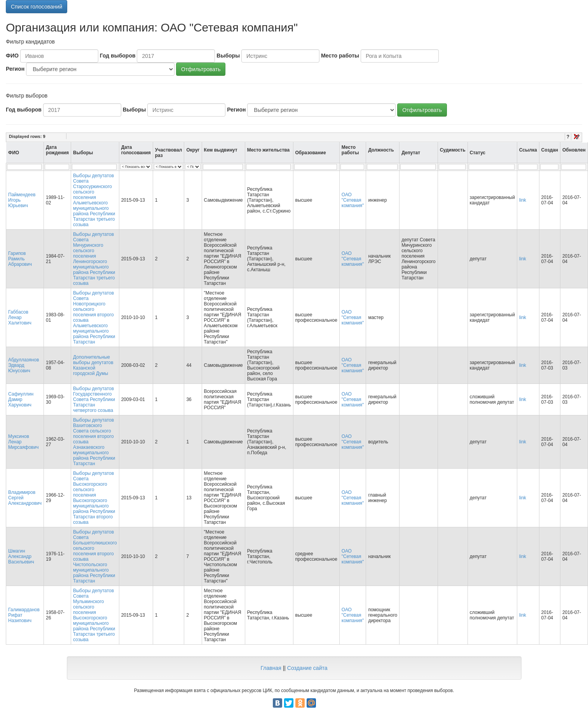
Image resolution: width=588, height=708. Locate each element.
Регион (15, 69)
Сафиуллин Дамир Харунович (21, 399)
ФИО (12, 56)
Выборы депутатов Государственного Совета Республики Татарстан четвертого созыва (94, 399)
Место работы (340, 56)
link (523, 200)
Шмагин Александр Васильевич (21, 556)
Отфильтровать (201, 69)
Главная (271, 668)
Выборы (228, 56)
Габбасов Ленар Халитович (20, 317)
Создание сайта (307, 668)
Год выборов (118, 56)
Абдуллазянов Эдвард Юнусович (24, 365)
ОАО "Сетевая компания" (353, 200)
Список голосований (37, 7)
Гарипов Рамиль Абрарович (20, 259)
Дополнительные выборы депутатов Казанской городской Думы (93, 365)
